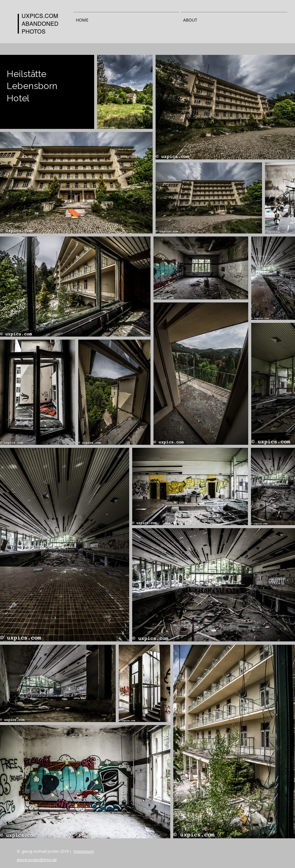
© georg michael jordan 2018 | (55, 851)
